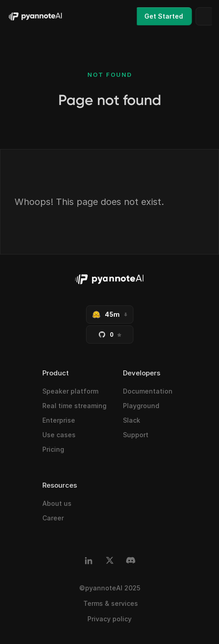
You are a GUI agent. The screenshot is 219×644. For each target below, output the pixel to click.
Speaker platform (70, 391)
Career (53, 518)
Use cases (59, 435)
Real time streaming (74, 406)
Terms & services (110, 603)
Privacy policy (109, 619)
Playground (141, 406)
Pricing (53, 449)
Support (136, 435)
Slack (132, 420)
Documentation (148, 391)
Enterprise (59, 420)
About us (57, 503)
